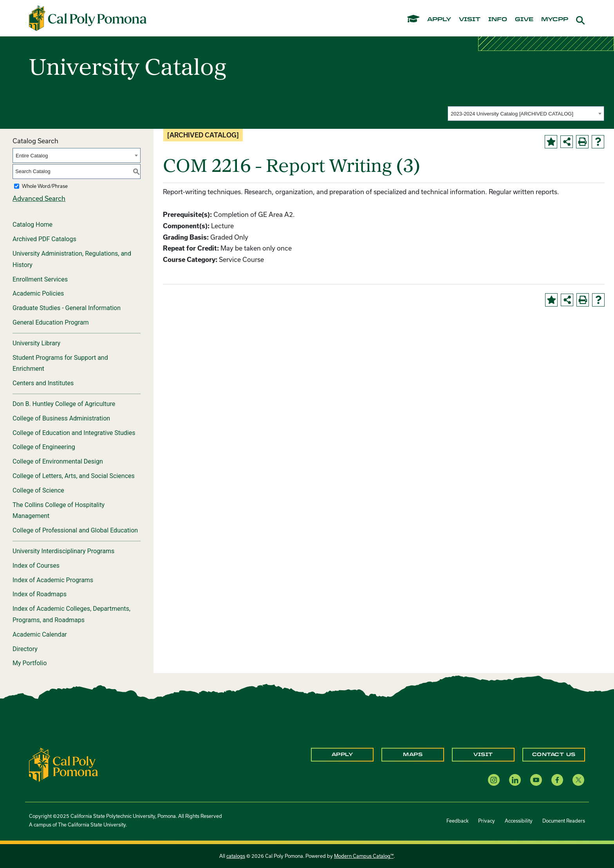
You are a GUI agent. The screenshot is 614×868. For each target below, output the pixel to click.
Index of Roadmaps (40, 594)
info (498, 20)
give (524, 20)
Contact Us (554, 754)
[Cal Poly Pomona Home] (88, 18)
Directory (25, 649)
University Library (36, 343)
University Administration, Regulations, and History (72, 259)
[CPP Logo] (63, 764)
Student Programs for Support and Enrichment (60, 363)
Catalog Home (33, 225)
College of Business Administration (61, 418)
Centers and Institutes (43, 383)
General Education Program (51, 322)
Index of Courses (36, 566)
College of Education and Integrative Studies (74, 433)
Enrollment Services (40, 279)
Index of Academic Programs (53, 580)
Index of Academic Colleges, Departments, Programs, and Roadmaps (71, 614)
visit (470, 20)
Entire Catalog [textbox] (32, 156)
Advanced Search (39, 198)
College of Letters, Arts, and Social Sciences (74, 476)
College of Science (38, 490)
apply (439, 20)
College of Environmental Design (58, 461)
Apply (342, 754)
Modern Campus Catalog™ (364, 856)
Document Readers (564, 821)
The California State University (92, 825)
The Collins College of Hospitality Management (59, 511)
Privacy (487, 821)
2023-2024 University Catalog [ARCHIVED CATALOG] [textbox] (512, 114)
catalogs (236, 856)
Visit (483, 754)
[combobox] (526, 114)
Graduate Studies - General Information (67, 308)
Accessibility (519, 821)
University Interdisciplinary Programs (63, 551)
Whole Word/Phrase (45, 186)
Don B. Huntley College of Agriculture (64, 404)
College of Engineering (44, 447)
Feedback (457, 821)
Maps (413, 754)
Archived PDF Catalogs (44, 239)
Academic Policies (38, 293)
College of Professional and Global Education (75, 530)
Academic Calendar (40, 634)
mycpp (555, 20)
